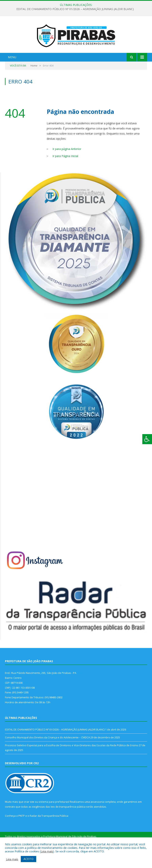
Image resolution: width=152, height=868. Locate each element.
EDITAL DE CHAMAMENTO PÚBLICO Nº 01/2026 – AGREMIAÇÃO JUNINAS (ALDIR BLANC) (75, 9)
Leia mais (47, 851)
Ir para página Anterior (67, 168)
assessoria (97, 820)
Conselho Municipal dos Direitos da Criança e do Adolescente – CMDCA (47, 756)
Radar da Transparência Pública (49, 834)
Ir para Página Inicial (65, 175)
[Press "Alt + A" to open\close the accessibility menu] (147, 439)
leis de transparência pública (68, 825)
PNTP (22, 834)
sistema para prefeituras (54, 820)
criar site (29, 820)
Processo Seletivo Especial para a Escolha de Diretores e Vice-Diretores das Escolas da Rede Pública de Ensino (72, 764)
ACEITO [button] (28, 859)
